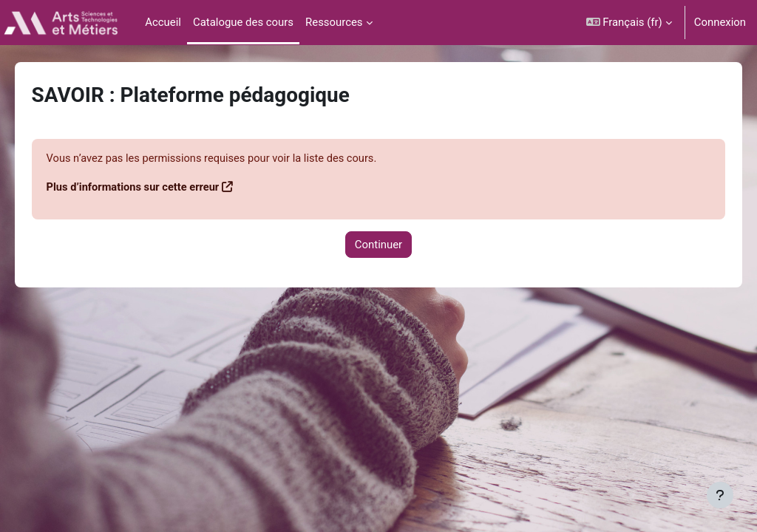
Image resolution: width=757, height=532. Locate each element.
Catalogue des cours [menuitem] (243, 22)
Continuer (378, 245)
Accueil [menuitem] (163, 22)
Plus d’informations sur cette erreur (155, 188)
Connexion (720, 22)
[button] (629, 23)
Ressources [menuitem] (334, 22)
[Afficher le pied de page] (720, 495)
